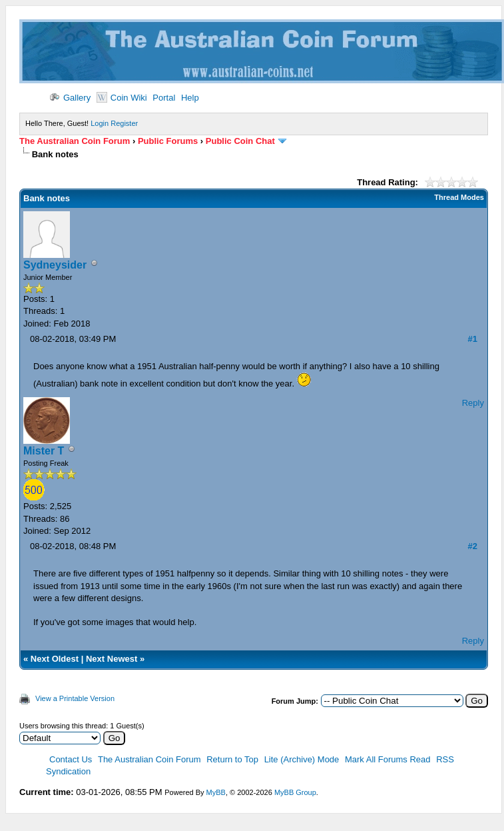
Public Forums (168, 141)
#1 (472, 339)
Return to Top (232, 759)
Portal (164, 98)
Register (124, 123)
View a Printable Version (75, 698)
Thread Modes (459, 197)
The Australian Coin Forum (75, 141)
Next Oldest (55, 659)
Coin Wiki (122, 98)
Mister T (44, 451)
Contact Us (71, 759)
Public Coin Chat (240, 141)
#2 (472, 546)
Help (190, 98)
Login (100, 123)
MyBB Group (295, 792)
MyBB (216, 792)
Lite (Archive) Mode (302, 759)
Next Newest (112, 659)
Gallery (70, 98)
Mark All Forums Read (388, 759)
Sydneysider (55, 265)
